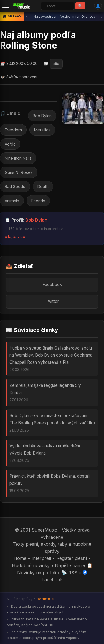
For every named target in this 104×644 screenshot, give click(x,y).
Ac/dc (10, 144)
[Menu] (6, 6)
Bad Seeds (15, 186)
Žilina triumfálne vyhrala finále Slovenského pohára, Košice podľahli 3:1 (47, 622)
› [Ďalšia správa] (102, 17)
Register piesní (72, 558)
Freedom (13, 130)
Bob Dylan (42, 116)
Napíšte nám (68, 565)
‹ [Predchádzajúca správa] (27, 17)
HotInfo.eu (46, 599)
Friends (38, 201)
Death (43, 186)
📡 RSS (69, 573)
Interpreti (41, 558)
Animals (12, 201)
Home (20, 558)
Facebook (52, 285)
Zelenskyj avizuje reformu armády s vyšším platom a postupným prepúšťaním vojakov (46, 635)
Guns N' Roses (19, 172)
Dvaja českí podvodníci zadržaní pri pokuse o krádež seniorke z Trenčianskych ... (48, 609)
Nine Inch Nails (18, 158)
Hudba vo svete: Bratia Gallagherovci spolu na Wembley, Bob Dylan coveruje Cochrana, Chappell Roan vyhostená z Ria (51, 355)
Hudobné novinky (31, 565)
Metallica (42, 130)
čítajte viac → (17, 236)
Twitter (52, 301)
